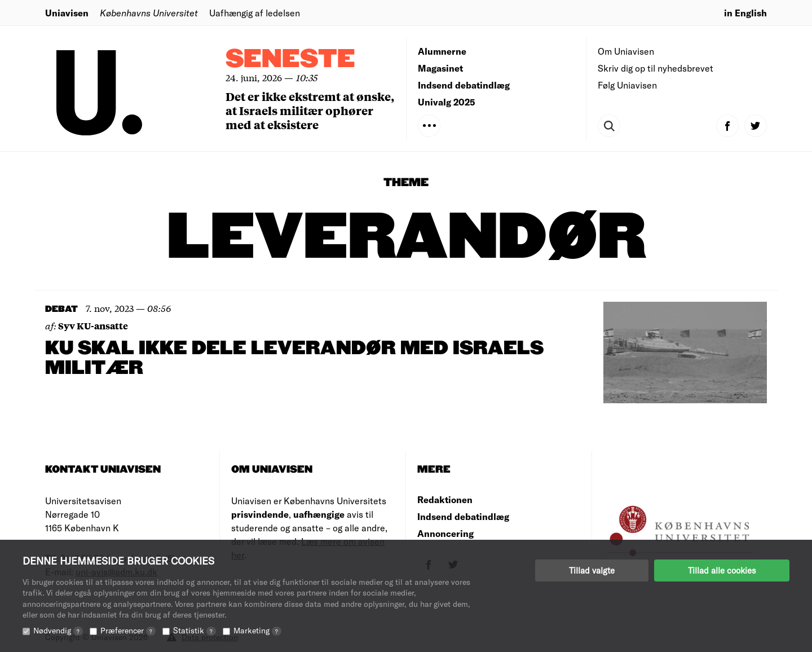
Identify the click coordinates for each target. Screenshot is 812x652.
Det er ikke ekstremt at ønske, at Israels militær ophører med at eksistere (310, 110)
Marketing (257, 630)
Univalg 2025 (447, 102)
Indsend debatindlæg (464, 85)
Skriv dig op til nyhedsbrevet (656, 68)
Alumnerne (442, 51)
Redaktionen (445, 499)
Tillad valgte (592, 570)
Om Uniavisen (626, 51)
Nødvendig (58, 630)
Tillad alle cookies (722, 570)
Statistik (195, 630)
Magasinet (440, 68)
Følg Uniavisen (627, 85)
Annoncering (445, 533)
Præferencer (128, 630)
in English (745, 13)
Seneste (290, 60)
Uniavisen (67, 13)
